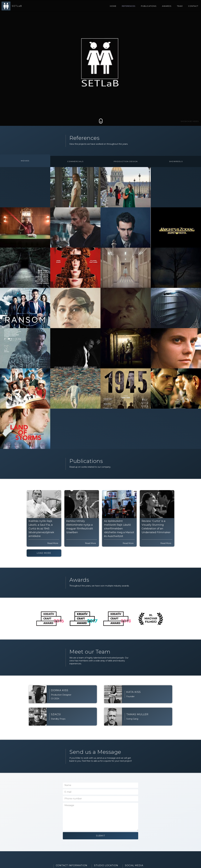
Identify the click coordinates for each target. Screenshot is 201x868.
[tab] (25, 161)
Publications (149, 6)
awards (167, 6)
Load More (44, 553)
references (129, 6)
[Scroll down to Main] (101, 121)
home (113, 6)
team (180, 6)
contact (193, 6)
